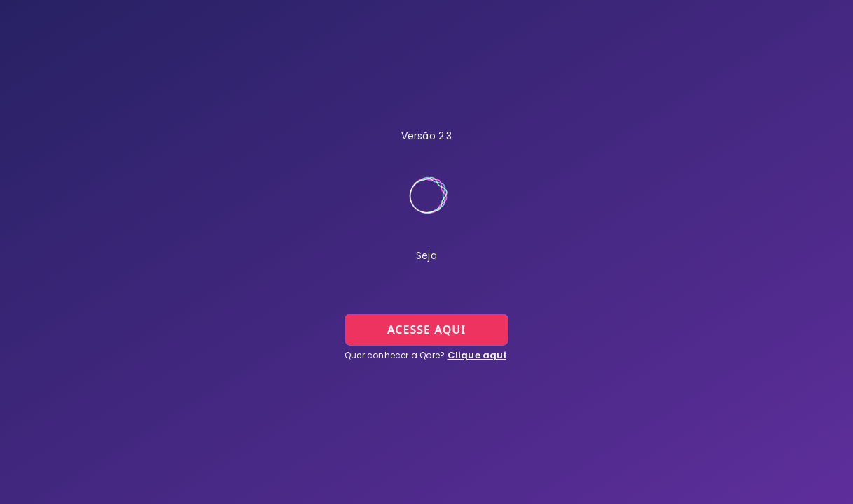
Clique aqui (477, 355)
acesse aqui (426, 330)
